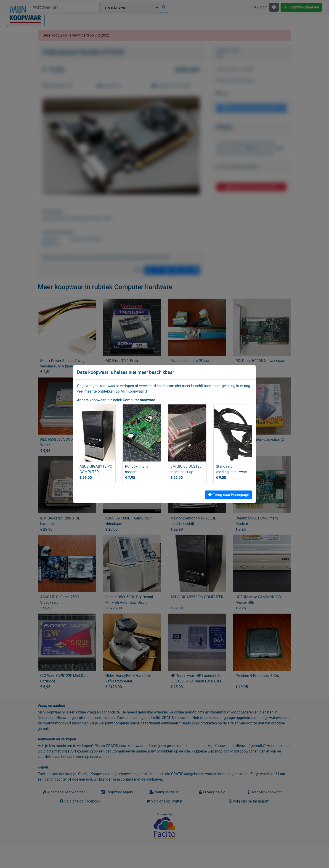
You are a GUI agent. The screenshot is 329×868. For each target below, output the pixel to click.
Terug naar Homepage (228, 495)
